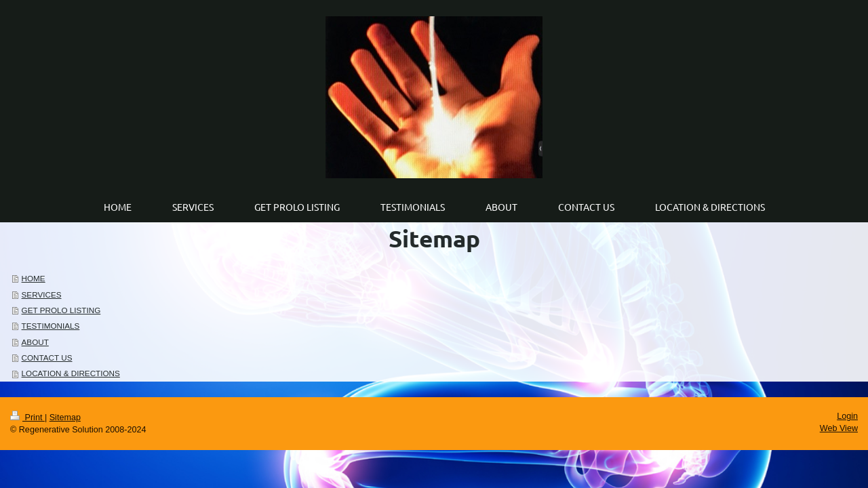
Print (27, 418)
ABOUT (35, 342)
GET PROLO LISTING (61, 310)
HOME (34, 278)
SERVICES (42, 294)
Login (847, 416)
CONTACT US (47, 358)
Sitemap (65, 418)
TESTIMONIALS (51, 326)
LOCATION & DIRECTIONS (71, 373)
